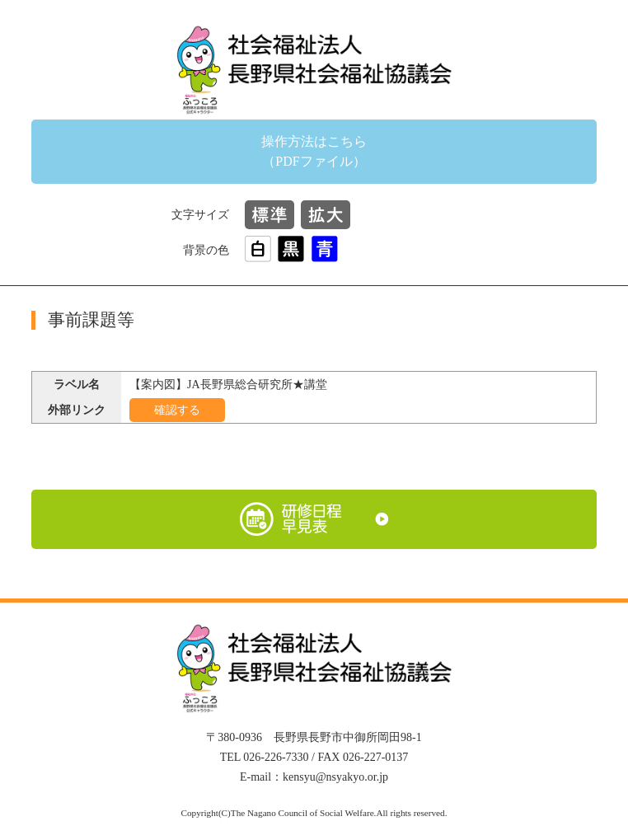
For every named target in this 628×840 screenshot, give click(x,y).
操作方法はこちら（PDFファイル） (314, 151)
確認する (177, 410)
